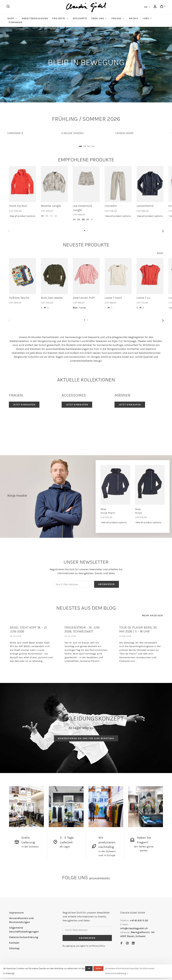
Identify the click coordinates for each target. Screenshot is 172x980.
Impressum (16, 913)
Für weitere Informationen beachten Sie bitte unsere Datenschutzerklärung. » (130, 971)
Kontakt (14, 943)
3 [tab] (88, 145)
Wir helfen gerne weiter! (144, 849)
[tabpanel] (32, 131)
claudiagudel (100, 878)
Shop (11, 18)
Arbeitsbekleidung (35, 18)
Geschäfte (80, 18)
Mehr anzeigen (153, 616)
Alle (160, 253)
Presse (116, 18)
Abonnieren (107, 584)
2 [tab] (84, 145)
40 (51, 216)
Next (163, 231)
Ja (89, 968)
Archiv (134, 18)
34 (74, 219)
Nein (98, 968)
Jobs (146, 18)
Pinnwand (16, 22)
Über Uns (98, 18)
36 (42, 216)
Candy (83, 308)
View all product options (22, 216)
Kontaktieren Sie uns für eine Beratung (86, 738)
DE (146, 7)
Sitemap (14, 948)
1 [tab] (80, 145)
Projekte (59, 18)
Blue (75, 308)
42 (56, 216)
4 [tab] (92, 145)
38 (47, 216)
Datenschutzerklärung (24, 937)
